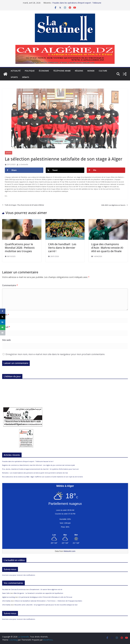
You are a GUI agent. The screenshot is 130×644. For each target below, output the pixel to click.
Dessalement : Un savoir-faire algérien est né (46, 589)
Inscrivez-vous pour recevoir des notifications (19, 575)
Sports (14, 77)
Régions (79, 71)
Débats (26, 77)
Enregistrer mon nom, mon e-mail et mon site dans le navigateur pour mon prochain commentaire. (55, 354)
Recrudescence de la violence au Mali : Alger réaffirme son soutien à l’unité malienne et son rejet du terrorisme (42, 477)
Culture (103, 71)
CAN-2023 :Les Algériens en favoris (115, 205)
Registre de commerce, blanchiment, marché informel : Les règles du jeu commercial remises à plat (38, 465)
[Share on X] (65, 170)
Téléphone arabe (62, 71)
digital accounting (8, 597)
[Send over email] (3, 327)
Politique (30, 71)
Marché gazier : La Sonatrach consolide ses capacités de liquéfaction (39, 593)
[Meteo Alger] (65, 535)
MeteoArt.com (69, 551)
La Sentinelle (23, 164)
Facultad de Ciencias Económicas (14, 589)
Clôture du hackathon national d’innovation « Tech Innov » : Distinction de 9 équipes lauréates (48, 601)
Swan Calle (6, 593)
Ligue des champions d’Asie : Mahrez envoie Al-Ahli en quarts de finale (108, 248)
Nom (6, 315)
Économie (44, 71)
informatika (6, 601)
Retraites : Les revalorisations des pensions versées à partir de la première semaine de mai (35, 473)
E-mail (6, 327)
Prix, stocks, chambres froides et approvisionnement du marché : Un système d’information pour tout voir (40, 469)
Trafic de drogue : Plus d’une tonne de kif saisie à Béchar (23, 205)
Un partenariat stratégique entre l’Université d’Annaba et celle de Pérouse (46, 597)
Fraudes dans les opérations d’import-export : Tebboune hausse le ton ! (28, 461)
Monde (91, 71)
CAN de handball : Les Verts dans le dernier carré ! (62, 248)
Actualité (16, 71)
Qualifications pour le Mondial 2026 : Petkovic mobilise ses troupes (20, 248)
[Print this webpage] (3, 333)
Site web (6, 340)
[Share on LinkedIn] (3, 322)
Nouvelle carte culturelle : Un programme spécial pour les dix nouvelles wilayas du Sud (46, 605)
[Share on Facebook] (24, 170)
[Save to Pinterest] (106, 170)
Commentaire (10, 285)
